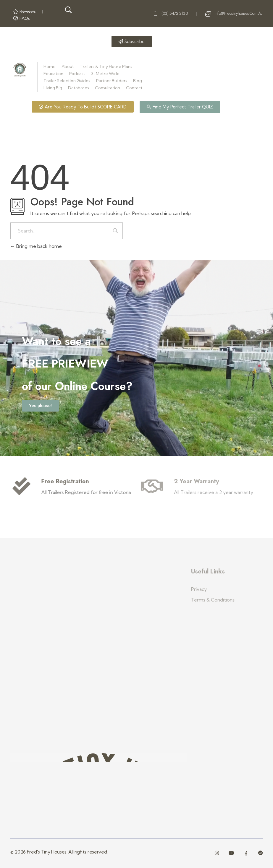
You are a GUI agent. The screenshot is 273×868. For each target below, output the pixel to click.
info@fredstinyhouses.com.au (239, 13)
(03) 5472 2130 (175, 13)
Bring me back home (36, 246)
